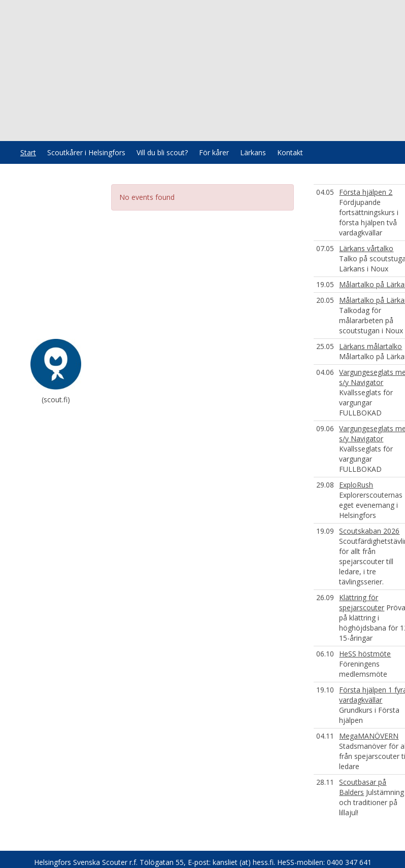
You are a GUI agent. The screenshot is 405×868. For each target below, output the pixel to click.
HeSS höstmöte (365, 654)
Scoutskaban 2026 (369, 531)
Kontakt (290, 152)
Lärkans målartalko (370, 346)
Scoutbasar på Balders (363, 787)
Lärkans (253, 152)
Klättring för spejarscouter (362, 602)
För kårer (214, 152)
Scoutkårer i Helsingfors (86, 152)
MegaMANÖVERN (369, 736)
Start (28, 152)
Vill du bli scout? (162, 152)
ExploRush (356, 485)
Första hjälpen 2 (366, 192)
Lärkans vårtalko (366, 248)
